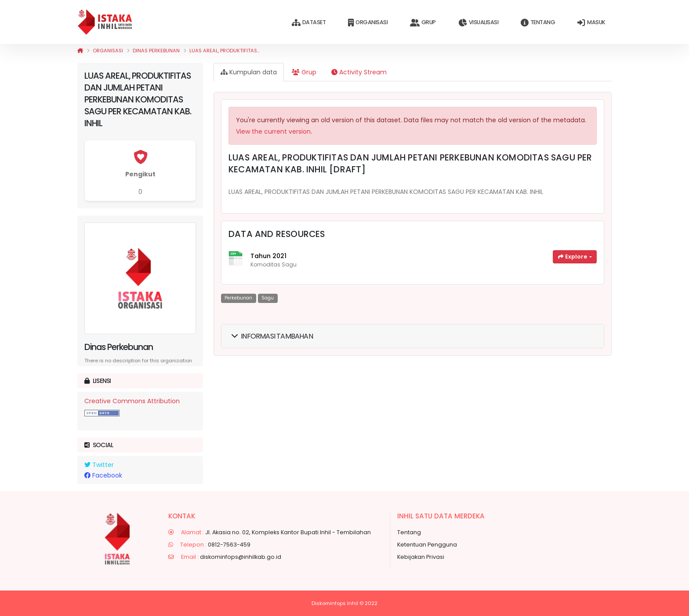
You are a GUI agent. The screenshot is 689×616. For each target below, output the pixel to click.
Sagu (268, 298)
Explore (573, 257)
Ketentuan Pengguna (427, 545)
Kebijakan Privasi (421, 557)
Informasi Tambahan (272, 336)
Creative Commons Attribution (132, 401)
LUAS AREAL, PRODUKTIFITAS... (225, 51)
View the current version (273, 131)
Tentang (538, 23)
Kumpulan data (249, 72)
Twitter (99, 465)
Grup (423, 23)
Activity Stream (359, 72)
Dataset (309, 23)
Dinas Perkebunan (156, 51)
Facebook (103, 475)
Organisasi (368, 23)
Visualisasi (478, 23)
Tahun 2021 (268, 256)
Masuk (591, 23)
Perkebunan (238, 298)
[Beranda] (80, 51)
